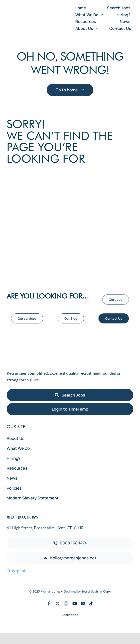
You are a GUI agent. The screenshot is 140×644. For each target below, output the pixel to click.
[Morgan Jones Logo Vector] (37, 15)
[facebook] (49, 603)
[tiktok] (91, 603)
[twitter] (58, 603)
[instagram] (66, 603)
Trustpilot (16, 570)
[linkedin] (83, 603)
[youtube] (75, 603)
